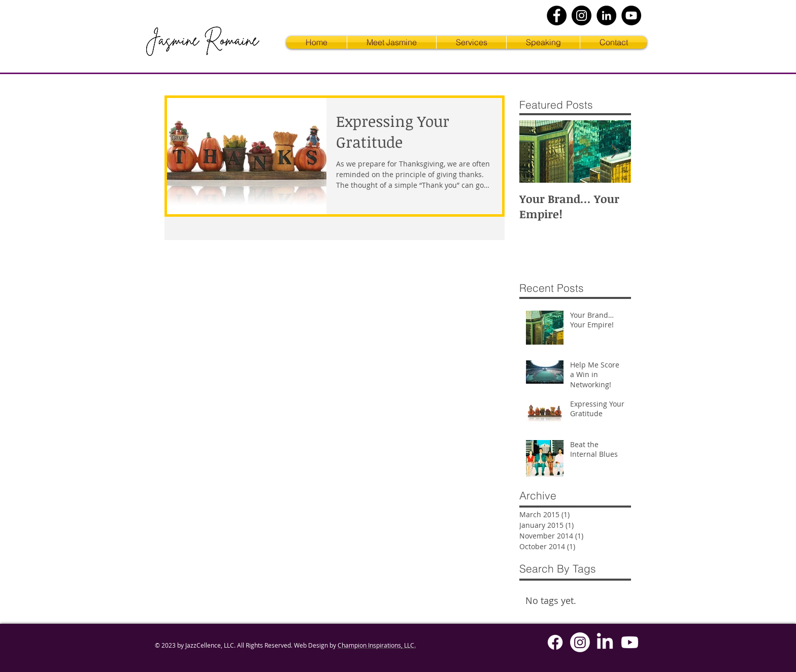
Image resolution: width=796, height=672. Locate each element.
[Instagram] (582, 15)
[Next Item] (615, 152)
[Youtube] (630, 642)
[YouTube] (631, 15)
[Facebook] (557, 15)
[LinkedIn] (606, 15)
